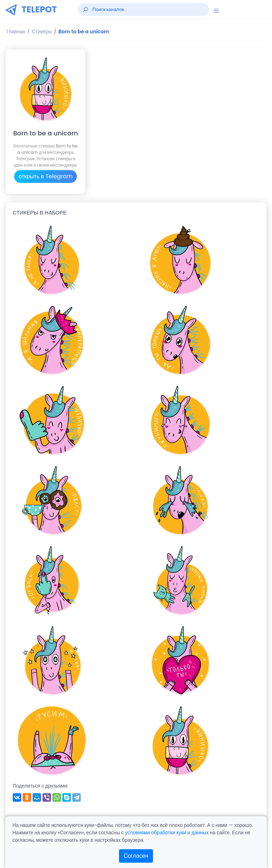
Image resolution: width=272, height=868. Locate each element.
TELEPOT (39, 9)
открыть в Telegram (46, 176)
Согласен (136, 856)
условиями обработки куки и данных (167, 833)
